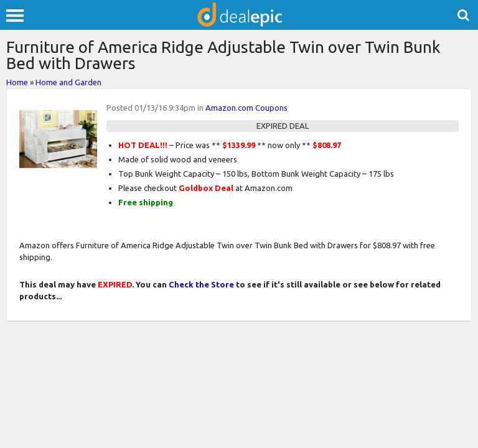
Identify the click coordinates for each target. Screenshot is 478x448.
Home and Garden (68, 82)
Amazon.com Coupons (246, 108)
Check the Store (201, 284)
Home (17, 82)
